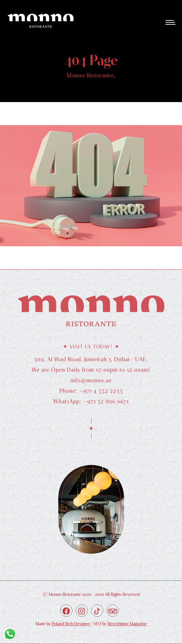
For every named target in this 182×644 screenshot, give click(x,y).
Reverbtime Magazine (127, 624)
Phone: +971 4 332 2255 (91, 394)
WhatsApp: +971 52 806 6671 (91, 404)
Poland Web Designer (71, 624)
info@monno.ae (91, 383)
